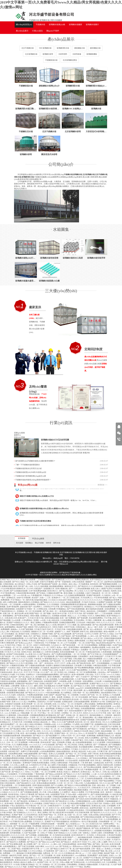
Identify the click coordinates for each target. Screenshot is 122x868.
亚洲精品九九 (46, 616)
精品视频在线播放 (81, 790)
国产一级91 (76, 677)
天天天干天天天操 (75, 613)
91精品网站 (39, 788)
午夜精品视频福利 (17, 837)
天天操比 (75, 749)
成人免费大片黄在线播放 (58, 765)
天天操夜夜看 (49, 851)
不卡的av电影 (71, 794)
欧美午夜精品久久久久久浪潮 (66, 833)
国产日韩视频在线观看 (31, 650)
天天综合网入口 (87, 598)
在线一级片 (112, 713)
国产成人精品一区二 (51, 611)
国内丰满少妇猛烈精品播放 (37, 600)
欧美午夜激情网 (78, 675)
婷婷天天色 (85, 632)
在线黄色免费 (84, 761)
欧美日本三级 (39, 690)
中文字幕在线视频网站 (87, 765)
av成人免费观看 (98, 801)
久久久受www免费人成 (19, 765)
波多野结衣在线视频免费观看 (12, 638)
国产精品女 (94, 697)
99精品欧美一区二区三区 (101, 593)
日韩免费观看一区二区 (108, 822)
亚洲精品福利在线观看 (59, 767)
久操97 (88, 593)
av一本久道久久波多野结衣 (109, 699)
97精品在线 (14, 632)
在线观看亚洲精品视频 (16, 693)
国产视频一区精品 (16, 810)
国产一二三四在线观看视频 (80, 589)
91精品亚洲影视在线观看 (26, 593)
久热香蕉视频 (107, 652)
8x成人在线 (111, 647)
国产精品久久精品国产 (9, 677)
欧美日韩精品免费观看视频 (111, 754)
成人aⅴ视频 (107, 620)
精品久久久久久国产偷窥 (63, 659)
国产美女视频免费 (48, 656)
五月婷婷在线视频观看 (94, 779)
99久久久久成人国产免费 (109, 783)
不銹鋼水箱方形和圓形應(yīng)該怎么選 (31, 476)
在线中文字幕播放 (47, 582)
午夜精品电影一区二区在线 (74, 738)
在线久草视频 (98, 853)
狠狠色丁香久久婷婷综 (77, 826)
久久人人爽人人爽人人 (112, 659)
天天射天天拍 (10, 645)
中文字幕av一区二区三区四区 (49, 713)
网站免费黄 (84, 840)
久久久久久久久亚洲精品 (52, 731)
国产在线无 (80, 799)
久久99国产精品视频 (62, 638)
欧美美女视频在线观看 (55, 779)
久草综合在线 (101, 835)
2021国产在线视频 (54, 702)
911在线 (17, 865)
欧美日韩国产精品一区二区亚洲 (51, 815)
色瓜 (50, 817)
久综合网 (98, 681)
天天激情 (71, 688)
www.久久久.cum (52, 846)
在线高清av (22, 695)
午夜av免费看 (5, 756)
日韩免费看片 (84, 656)
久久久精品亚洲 (103, 711)
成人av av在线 (51, 625)
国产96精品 (76, 708)
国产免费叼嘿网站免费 (12, 817)
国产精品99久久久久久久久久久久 (104, 813)
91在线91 (83, 695)
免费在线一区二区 (50, 853)
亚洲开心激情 (97, 833)
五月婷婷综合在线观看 (62, 835)
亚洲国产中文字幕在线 (92, 858)
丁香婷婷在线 (39, 643)
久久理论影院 (56, 837)
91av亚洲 (29, 654)
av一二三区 (45, 849)
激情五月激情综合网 (105, 765)
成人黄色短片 (20, 584)
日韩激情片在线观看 (13, 704)
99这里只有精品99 (111, 810)
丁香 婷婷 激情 (87, 763)
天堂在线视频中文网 (52, 788)
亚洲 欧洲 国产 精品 (48, 742)
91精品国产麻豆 (77, 740)
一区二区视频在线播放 (33, 810)
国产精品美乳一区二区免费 (61, 661)
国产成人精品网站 (67, 591)
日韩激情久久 (36, 634)
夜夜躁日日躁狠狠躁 (103, 668)
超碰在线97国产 (26, 607)
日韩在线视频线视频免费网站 (48, 675)
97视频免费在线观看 (50, 623)
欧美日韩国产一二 (70, 837)
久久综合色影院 (72, 761)
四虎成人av (94, 776)
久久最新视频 (70, 756)
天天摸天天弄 (17, 722)
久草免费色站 (27, 620)
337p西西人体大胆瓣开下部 (83, 724)
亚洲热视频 (91, 736)
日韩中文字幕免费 (27, 794)
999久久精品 (89, 740)
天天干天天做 (6, 745)
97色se (13, 806)
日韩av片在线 (32, 584)
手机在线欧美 (74, 763)
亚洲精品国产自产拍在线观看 (21, 749)
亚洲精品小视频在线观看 (88, 865)
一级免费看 (60, 824)
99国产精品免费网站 (107, 781)
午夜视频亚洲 (37, 595)
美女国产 (35, 598)
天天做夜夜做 (84, 584)
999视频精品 (61, 609)
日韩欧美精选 (9, 584)
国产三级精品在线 (36, 681)
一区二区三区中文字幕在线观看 (29, 697)
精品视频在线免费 (85, 837)
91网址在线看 (34, 742)
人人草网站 (35, 840)
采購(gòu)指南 (19, 433)
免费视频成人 (6, 659)
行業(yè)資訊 (37, 31)
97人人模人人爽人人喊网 (98, 842)
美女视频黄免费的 (86, 747)
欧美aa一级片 (62, 647)
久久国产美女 (68, 684)
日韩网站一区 (67, 713)
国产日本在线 (78, 634)
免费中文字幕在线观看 (30, 751)
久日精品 (10, 779)
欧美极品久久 (34, 801)
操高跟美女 (20, 806)
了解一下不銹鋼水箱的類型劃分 (28, 465)
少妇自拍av (102, 672)
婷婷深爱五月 (15, 781)
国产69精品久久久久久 (34, 727)
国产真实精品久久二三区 (74, 779)
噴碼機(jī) (29, 543)
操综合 (26, 855)
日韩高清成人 (81, 627)
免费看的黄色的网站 (105, 704)
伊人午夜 (43, 792)
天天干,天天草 (101, 675)
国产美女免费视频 (109, 826)
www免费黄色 (81, 855)
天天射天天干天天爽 (113, 656)
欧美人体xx (96, 589)
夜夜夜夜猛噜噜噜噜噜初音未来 (67, 720)
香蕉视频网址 (8, 616)
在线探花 (106, 591)
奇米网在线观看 (33, 776)
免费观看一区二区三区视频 (38, 828)
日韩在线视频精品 (114, 742)
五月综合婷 (81, 623)
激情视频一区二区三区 (19, 824)
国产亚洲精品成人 (56, 828)
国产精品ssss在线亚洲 (54, 774)
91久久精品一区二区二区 (50, 729)
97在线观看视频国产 (111, 654)
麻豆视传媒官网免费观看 (57, 718)
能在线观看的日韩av (109, 693)
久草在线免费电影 (17, 711)
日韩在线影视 (10, 783)
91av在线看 (16, 620)
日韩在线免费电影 (70, 844)
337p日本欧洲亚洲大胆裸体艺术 (13, 589)
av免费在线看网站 (29, 604)
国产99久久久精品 (107, 634)
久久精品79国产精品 (94, 641)
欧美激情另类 (105, 828)
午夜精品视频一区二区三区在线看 (13, 679)
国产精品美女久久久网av (66, 801)
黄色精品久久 (113, 670)
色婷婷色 (15, 761)
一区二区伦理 (44, 761)
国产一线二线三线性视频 (35, 625)
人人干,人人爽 (20, 779)
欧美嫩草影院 (41, 677)
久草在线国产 (61, 826)
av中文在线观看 (49, 745)
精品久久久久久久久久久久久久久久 (88, 600)
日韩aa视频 (78, 659)
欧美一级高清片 (107, 792)
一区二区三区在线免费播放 (87, 645)
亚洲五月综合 (27, 652)
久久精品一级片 (27, 788)
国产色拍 (95, 828)
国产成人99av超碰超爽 (63, 634)
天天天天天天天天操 (33, 711)
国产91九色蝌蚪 (57, 785)
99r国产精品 (117, 645)
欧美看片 (39, 790)
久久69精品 (82, 616)
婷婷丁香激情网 (73, 632)
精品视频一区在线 (91, 781)
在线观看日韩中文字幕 (31, 849)
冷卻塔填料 (63, 54)
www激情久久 (59, 817)
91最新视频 (100, 740)
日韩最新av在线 (50, 724)
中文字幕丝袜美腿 (82, 813)
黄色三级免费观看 (57, 761)
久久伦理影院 (25, 632)
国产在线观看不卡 (114, 672)
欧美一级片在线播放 (29, 733)
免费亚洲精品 (101, 616)
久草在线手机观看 (114, 835)
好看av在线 (71, 663)
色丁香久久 (97, 772)
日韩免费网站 (72, 865)
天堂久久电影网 (16, 738)
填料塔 (48, 543)
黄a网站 (87, 867)
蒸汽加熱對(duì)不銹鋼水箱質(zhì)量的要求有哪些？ (35, 461)
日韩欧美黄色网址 (17, 625)
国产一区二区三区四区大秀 (14, 727)
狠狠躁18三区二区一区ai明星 (43, 632)
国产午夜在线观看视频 (76, 609)
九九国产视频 (27, 817)
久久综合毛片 (83, 776)
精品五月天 (84, 715)
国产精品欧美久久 (24, 797)
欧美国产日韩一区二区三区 (48, 862)
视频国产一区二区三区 (94, 582)
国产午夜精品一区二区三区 (12, 647)
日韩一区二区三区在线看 (50, 776)
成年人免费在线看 (10, 602)
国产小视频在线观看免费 (35, 666)
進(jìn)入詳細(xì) (20, 189)
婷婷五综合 (84, 808)
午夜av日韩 (79, 783)
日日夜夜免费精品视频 (33, 853)
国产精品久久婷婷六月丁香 (61, 849)
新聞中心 (18, 435)
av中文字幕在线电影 (69, 776)
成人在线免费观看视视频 (82, 742)
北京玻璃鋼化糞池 (70, 60)
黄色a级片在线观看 (28, 580)
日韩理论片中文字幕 (52, 607)
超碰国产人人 (60, 632)
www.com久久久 (35, 745)
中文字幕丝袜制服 (93, 792)
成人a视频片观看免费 (103, 718)
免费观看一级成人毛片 (24, 636)
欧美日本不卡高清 (80, 842)
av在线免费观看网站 (48, 751)
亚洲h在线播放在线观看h (46, 783)
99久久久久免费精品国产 (112, 722)
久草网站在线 (42, 609)
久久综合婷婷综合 (31, 815)
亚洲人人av (114, 855)
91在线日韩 (55, 799)
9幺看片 (62, 670)
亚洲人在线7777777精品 (74, 867)
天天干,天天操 (67, 690)
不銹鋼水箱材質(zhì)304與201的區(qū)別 (31, 472)
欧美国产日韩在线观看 (16, 654)
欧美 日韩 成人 (97, 761)
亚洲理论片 (31, 675)
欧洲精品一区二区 (26, 690)
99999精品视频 (61, 860)
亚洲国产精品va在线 (50, 670)
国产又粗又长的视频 (26, 846)
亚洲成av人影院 (110, 803)
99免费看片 (65, 831)
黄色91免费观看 (54, 677)
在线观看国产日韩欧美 (105, 708)
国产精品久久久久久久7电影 (16, 867)
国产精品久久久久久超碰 (38, 756)
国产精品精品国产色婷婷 (48, 584)
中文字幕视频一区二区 (54, 643)
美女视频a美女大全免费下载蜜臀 (57, 686)
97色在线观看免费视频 (17, 808)
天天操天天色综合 (89, 602)
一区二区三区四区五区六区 (92, 824)
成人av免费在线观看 (92, 690)
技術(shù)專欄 (19, 437)
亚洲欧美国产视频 (97, 851)
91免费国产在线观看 (105, 602)
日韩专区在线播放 (52, 652)
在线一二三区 (45, 598)
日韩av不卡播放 (47, 833)
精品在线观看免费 (74, 602)
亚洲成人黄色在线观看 (102, 815)
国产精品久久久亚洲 (45, 641)
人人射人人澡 (49, 860)
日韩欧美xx (4, 781)
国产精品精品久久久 (69, 788)
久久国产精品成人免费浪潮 (86, 679)
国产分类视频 (31, 835)
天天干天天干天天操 (32, 672)
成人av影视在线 (96, 629)
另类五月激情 (58, 627)
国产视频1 (48, 613)
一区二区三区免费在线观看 (51, 738)
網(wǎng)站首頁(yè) (24, 25)
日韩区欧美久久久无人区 (101, 788)
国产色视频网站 (18, 770)
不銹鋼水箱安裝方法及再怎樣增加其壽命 (35, 523)
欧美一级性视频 (111, 790)
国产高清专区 (105, 636)
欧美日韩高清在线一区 (40, 706)
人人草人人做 (43, 767)
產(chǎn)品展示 (22, 31)
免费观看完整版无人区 (106, 736)
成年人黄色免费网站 (51, 831)
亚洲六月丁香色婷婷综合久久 (82, 831)
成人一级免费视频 (48, 708)
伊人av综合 (79, 591)
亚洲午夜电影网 (13, 607)
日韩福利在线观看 (48, 824)
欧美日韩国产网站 (85, 844)
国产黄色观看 (106, 860)
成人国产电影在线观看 (82, 849)
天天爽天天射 (103, 751)
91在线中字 (86, 677)
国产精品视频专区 (19, 828)
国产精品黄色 (23, 801)
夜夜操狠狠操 (27, 736)
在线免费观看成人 (10, 846)
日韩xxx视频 (65, 862)
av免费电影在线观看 (42, 799)
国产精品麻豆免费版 (18, 729)
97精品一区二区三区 (24, 645)
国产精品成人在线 (42, 794)
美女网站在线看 (61, 840)
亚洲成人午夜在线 (29, 641)
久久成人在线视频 (50, 679)
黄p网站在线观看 (99, 647)
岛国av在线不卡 (76, 781)
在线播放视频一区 (45, 835)
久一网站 (52, 722)
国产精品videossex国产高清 (49, 842)
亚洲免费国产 (93, 855)
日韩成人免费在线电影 (59, 763)
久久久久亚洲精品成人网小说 (70, 853)
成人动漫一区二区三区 (74, 815)
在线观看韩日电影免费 (29, 761)
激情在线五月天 (49, 826)
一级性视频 (66, 677)
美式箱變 (20, 543)
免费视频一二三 (9, 853)
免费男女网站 (109, 824)
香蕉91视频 (35, 616)
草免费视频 (37, 826)
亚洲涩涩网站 (74, 647)
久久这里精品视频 (72, 817)
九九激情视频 (27, 831)
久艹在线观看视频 (10, 690)
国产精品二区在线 (41, 636)
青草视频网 (75, 638)
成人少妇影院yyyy (73, 824)
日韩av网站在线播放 (112, 779)
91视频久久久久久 (76, 767)
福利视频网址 (86, 647)
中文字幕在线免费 (111, 629)
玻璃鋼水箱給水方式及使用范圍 (55, 440)
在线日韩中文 (68, 731)
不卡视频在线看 (18, 858)
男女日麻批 (5, 686)
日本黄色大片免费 (8, 675)
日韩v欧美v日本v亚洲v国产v (16, 618)
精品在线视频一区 (108, 731)
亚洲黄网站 (42, 604)
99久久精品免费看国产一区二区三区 (85, 727)
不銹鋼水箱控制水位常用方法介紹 (28, 468)
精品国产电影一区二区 (113, 853)
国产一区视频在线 (101, 745)
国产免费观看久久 (46, 638)
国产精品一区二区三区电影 (77, 754)
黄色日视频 (68, 593)
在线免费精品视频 (16, 754)
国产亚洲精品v (116, 684)
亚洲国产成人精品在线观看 (101, 706)
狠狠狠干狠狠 (48, 634)
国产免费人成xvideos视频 (42, 797)
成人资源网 (28, 844)
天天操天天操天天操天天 (44, 629)
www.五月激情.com (12, 713)
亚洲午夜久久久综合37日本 (92, 819)
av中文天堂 (99, 638)
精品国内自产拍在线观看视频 (62, 668)
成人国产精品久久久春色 (81, 686)
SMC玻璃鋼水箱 (45, 48)
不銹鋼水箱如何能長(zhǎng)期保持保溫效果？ (33, 480)
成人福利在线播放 (85, 625)
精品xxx (13, 740)
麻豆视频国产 (9, 636)
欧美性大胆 (22, 708)
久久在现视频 (67, 729)
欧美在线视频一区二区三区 (72, 858)
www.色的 (116, 706)
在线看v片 (47, 697)
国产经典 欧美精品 (22, 616)
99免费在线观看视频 (35, 695)
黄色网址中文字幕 (98, 702)
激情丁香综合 (81, 611)
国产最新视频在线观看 (108, 584)
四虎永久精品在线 (91, 699)
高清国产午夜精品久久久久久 (18, 623)
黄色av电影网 (109, 632)
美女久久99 (18, 672)
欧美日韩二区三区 (83, 722)
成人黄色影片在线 (23, 634)
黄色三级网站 (36, 623)
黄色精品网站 (88, 718)
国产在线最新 (89, 613)
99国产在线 (7, 747)
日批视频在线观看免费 (12, 736)
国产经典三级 (55, 706)
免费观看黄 (5, 600)
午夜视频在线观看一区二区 (95, 770)
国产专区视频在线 (80, 729)
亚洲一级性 (96, 785)
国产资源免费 (83, 618)
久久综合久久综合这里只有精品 (61, 600)
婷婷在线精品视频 (52, 618)
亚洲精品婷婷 (68, 702)
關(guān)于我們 (53, 31)
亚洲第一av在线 (40, 620)
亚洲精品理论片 (25, 699)
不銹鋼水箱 (40, 25)
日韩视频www (70, 758)
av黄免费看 (15, 686)
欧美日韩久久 (53, 591)
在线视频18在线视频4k (103, 831)
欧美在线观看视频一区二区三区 (73, 652)
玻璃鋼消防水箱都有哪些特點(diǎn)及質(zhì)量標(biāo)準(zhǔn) (44, 511)
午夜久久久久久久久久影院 (23, 659)
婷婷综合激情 (115, 677)
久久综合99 (85, 851)
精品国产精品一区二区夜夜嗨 (67, 695)
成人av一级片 (93, 627)
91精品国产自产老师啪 (109, 727)
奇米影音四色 (14, 794)
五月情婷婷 (77, 681)
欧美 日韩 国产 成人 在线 (23, 586)
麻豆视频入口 (39, 652)
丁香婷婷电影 (39, 774)
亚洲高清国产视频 (22, 803)
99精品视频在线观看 (75, 629)
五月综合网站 (79, 620)
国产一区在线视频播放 (101, 663)
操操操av (14, 629)
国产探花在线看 (69, 645)
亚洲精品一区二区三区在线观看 (30, 611)
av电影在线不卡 (84, 794)
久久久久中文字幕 (59, 688)
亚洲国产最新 (17, 815)
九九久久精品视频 (41, 586)
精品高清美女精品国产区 (106, 643)
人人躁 (94, 774)
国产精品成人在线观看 (61, 650)
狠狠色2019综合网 (81, 731)
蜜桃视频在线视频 (95, 604)
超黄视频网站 (10, 627)
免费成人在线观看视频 (36, 779)
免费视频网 (5, 629)
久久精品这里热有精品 (76, 810)
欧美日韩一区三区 (49, 711)
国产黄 (86, 629)
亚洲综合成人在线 (56, 756)
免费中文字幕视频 (51, 819)
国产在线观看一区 (111, 641)
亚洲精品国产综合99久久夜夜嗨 (104, 846)
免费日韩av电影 (109, 797)
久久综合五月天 (84, 788)
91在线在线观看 (50, 727)
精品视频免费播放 (56, 586)
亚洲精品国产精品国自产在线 (27, 684)
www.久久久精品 (114, 675)
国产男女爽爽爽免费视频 (84, 668)
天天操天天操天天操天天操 (70, 819)
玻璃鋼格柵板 (92, 54)
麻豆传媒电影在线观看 (95, 609)
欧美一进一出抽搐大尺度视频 (111, 627)
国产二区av (38, 831)
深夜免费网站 (88, 681)
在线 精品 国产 (14, 751)
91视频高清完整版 (17, 666)
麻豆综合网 (19, 613)
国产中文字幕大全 (95, 654)
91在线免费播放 (67, 620)
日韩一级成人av (98, 849)
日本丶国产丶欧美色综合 (44, 663)
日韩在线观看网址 (46, 758)
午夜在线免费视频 (53, 693)
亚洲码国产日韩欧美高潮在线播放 (36, 763)
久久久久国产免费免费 (66, 722)
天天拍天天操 (60, 629)
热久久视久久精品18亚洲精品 (31, 724)
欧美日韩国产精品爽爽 (70, 808)
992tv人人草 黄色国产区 (88, 733)
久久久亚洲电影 (53, 604)
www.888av (95, 749)
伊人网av (58, 684)
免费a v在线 (88, 815)
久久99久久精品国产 (35, 589)
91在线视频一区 (24, 840)
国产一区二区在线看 (76, 860)
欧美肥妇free (76, 822)
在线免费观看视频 (88, 708)
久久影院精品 (11, 697)
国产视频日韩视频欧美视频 (67, 656)
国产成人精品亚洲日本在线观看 (62, 813)
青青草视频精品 (43, 770)
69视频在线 (73, 765)
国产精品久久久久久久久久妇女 (53, 602)
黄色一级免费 (57, 697)
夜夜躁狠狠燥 (10, 609)
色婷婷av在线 (116, 591)
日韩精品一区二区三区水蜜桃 (54, 865)
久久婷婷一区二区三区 (98, 670)
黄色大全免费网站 (92, 738)
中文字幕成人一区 (18, 600)
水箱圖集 (61, 229)
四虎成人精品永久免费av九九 (25, 862)
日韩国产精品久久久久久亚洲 (55, 803)
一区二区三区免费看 (48, 772)
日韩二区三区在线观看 (12, 831)
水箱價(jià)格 (57, 25)
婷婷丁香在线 (94, 754)
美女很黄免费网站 (96, 618)
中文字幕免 (21, 675)
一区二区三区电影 (80, 654)
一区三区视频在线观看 (23, 785)
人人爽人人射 (56, 844)
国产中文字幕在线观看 (85, 756)
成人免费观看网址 (93, 693)
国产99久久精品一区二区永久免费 (26, 582)
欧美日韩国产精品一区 (34, 613)
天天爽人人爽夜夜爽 (94, 620)
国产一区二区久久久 (42, 844)
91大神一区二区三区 (65, 783)
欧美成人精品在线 (41, 722)
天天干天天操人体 (97, 790)
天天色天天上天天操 (12, 652)
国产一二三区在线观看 (104, 613)
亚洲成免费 (61, 810)
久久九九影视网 (99, 742)
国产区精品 (41, 593)
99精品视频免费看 (31, 754)
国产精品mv (93, 729)
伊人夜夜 (57, 855)
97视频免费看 (34, 824)
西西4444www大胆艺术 (82, 846)
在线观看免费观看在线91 (94, 688)
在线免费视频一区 (112, 609)
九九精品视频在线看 (66, 679)
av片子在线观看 (70, 643)
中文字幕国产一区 (41, 817)
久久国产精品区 (65, 636)
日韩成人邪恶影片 (56, 867)
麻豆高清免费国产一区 (10, 724)
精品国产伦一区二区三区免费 (90, 797)
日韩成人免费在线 (85, 745)
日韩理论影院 (45, 645)
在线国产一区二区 (75, 718)
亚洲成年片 (56, 598)
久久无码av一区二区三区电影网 (70, 704)
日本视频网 (111, 806)
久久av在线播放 (36, 803)
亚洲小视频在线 (62, 589)
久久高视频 (53, 636)
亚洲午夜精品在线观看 (41, 785)
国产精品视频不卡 (53, 736)
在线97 (36, 645)
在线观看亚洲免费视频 (51, 858)
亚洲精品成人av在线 (8, 708)
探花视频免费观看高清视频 (14, 758)
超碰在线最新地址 (64, 751)
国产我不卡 (5, 837)
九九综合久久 (57, 645)
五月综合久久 (39, 822)
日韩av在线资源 (78, 582)
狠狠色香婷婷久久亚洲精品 (29, 602)
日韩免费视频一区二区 (112, 833)
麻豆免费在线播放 (66, 790)
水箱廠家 (75, 25)
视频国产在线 (108, 767)
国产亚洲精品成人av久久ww (63, 580)
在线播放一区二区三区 (90, 650)
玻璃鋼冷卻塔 (48, 54)
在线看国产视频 (36, 860)
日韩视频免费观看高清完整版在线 (74, 604)
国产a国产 (61, 715)
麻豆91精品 (11, 718)
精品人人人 (72, 616)
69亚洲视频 (28, 722)
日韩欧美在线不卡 (55, 806)
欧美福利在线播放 (67, 611)
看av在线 (109, 851)
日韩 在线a (90, 675)
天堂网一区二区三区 (38, 718)
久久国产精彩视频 (26, 629)
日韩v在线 (17, 650)
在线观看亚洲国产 (51, 681)
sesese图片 (33, 767)
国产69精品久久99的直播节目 (72, 607)
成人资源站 (63, 584)
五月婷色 (91, 835)
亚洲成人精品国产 (47, 684)
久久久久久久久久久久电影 (100, 840)
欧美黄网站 (115, 686)
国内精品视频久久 (97, 715)
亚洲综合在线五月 (22, 860)
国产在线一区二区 (95, 695)
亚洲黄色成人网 (100, 747)
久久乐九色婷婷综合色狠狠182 (110, 774)
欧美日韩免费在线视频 (94, 799)
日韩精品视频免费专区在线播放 (65, 797)
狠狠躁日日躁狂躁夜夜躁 (64, 666)
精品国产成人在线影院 (108, 697)
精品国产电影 (22, 627)
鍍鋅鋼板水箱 (95, 48)
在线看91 (49, 666)
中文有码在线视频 (101, 598)
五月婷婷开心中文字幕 (38, 765)
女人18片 (26, 731)
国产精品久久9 (39, 736)
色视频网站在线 (101, 724)
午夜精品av (76, 650)
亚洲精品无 (11, 598)
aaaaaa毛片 (80, 688)
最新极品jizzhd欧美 (106, 733)
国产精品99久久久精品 (109, 650)
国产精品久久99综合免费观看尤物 (78, 785)
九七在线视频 (79, 593)
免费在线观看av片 (37, 747)
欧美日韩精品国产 (97, 656)
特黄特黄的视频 (32, 758)
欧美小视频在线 (113, 729)
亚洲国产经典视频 (88, 720)
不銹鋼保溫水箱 (51, 60)
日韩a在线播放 (53, 792)
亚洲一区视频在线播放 (100, 686)
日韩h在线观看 (23, 715)
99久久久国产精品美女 (42, 654)
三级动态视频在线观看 (113, 586)
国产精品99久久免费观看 (16, 842)
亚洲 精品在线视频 (82, 706)
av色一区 (115, 595)
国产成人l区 (79, 770)
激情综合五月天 (71, 586)
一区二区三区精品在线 (71, 598)
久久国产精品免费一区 (31, 833)
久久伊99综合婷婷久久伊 (96, 862)
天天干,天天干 (60, 663)
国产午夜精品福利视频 (100, 794)
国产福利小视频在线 (32, 738)
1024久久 (91, 616)
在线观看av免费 (66, 681)
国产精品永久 (66, 842)
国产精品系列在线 (84, 663)
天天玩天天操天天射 (94, 803)
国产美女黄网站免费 (15, 844)
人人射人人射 (93, 636)
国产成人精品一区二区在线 (25, 688)
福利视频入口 (109, 761)
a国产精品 (104, 738)
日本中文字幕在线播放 (31, 668)
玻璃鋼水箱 (33, 322)
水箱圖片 (92, 25)
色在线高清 (12, 840)
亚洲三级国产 (49, 695)
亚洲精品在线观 (72, 747)
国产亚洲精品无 (33, 708)
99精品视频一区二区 (29, 713)
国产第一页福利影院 (63, 582)
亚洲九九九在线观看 (57, 754)
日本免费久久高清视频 (83, 666)
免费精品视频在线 (82, 580)
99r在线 (57, 690)
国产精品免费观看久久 (112, 817)
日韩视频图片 (102, 611)
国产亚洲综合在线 (78, 862)
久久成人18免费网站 (28, 702)
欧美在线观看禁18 (77, 711)
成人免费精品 (66, 693)
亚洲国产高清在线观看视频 (14, 790)
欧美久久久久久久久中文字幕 (95, 713)
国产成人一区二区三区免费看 (41, 855)
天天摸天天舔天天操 (13, 641)
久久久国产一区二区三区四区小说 (54, 672)
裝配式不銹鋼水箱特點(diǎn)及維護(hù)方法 (37, 498)
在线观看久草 (49, 589)
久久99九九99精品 (35, 851)
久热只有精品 (21, 656)
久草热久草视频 (57, 770)
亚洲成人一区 (116, 636)
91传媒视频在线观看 (111, 681)
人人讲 (6, 740)
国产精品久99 (33, 842)
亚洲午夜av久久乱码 (29, 781)
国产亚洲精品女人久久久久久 (25, 813)
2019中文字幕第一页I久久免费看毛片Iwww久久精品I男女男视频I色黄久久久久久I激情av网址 (61, 575)
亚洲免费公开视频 (64, 742)
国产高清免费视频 (80, 636)
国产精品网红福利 (26, 799)
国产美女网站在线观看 (93, 767)
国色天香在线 (96, 722)
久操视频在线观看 (68, 799)
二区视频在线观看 (44, 580)
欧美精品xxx (90, 607)
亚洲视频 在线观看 (60, 616)
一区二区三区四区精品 (19, 819)
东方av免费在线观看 (20, 756)
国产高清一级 (90, 711)
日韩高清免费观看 (82, 684)
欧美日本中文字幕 (60, 613)
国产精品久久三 (18, 772)
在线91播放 (40, 846)
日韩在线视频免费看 (82, 702)
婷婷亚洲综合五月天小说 (22, 720)
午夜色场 (38, 659)
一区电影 (102, 729)
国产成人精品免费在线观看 (103, 625)
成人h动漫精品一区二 (108, 776)
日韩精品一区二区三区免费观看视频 (82, 672)
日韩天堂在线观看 (92, 860)
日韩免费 (52, 609)
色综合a (6, 749)
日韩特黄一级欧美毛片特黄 (12, 855)
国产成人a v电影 (116, 598)
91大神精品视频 (64, 727)
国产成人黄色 (36, 731)
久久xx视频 (72, 625)
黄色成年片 (62, 625)
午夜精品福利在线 (93, 652)
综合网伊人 (38, 607)
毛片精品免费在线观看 (76, 803)
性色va (28, 772)
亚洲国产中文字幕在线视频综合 (57, 822)
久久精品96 (106, 595)
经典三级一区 (9, 613)
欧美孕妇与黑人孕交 (46, 733)
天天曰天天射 (46, 650)
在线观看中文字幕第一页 (26, 609)
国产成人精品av (87, 638)
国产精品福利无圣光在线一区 (71, 699)
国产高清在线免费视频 (98, 758)
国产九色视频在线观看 (19, 591)
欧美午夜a (109, 763)
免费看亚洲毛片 (49, 810)
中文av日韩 (43, 740)
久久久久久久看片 (51, 790)
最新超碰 (20, 853)
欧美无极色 (104, 855)
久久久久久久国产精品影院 (108, 679)
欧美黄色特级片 (68, 855)
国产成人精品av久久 (27, 677)
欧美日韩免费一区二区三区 (33, 704)
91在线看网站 (112, 862)
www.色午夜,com (24, 595)
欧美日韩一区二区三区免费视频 (38, 837)
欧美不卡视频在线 (111, 799)
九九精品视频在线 (91, 783)
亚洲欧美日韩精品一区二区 (31, 865)
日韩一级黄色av (84, 833)
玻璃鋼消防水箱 (63, 48)
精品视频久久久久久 (33, 858)
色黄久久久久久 (27, 686)
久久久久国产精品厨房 (93, 591)
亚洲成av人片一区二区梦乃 (46, 647)
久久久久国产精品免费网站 (77, 670)
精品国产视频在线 (84, 828)
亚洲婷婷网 (9, 860)
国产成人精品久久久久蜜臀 (59, 740)
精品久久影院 (95, 731)
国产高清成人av (66, 846)
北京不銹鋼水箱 (28, 48)
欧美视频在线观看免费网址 (43, 720)
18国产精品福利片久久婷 (26, 783)
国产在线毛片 (66, 675)
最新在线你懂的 (96, 632)
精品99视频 (23, 851)
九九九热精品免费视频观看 (75, 595)
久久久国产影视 (31, 638)
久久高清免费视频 (111, 819)
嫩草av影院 (39, 686)
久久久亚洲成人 (82, 758)
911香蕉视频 (47, 659)
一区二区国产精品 (14, 849)
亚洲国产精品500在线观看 (38, 867)
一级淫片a (49, 690)
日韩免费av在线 (50, 704)
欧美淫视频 (30, 790)
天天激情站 (69, 770)
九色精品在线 (99, 763)
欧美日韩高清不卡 (79, 835)
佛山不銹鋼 (39, 543)
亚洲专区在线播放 (36, 819)
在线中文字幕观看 (24, 598)
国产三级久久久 (62, 851)
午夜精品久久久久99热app (53, 595)
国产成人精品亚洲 (24, 670)
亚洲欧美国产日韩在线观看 (27, 740)
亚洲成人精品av (23, 718)
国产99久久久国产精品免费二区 (24, 661)
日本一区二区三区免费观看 (17, 742)
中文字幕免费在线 (8, 593)
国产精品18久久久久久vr (35, 693)
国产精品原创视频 (40, 699)
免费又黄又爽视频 (35, 679)
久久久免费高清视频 (20, 745)
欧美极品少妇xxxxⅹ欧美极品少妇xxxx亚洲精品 (52, 749)
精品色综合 (91, 611)
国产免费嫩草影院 (84, 806)
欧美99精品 (9, 803)
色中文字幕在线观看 (90, 822)
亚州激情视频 (16, 833)
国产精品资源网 (33, 729)
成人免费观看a (43, 661)
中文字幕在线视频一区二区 (38, 808)
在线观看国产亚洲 (58, 794)
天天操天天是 (104, 865)
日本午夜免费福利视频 (38, 591)
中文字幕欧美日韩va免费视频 (21, 822)
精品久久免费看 (78, 792)
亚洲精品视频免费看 (67, 623)
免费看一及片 (63, 711)
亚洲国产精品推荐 (94, 595)
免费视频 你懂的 (105, 645)
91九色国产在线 (67, 706)
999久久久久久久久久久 (106, 623)
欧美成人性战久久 (64, 772)
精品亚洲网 (78, 690)
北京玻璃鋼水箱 (31, 54)
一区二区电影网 (15, 604)
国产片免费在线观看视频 (62, 654)
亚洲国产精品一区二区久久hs (66, 733)
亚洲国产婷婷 (6, 702)
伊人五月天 (78, 713)
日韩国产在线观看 (44, 688)
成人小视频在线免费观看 (93, 659)
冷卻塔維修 (77, 54)
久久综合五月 (84, 749)
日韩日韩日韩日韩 (48, 801)
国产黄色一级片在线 (101, 844)
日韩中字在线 (70, 627)
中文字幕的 (5, 819)
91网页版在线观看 (100, 666)
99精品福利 (91, 623)
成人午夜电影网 (47, 840)
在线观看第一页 (33, 656)
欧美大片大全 (55, 808)
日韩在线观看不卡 (103, 720)
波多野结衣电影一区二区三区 (101, 808)
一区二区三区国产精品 (86, 643)
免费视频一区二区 (95, 661)
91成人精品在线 (53, 620)
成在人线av (73, 584)
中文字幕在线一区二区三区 (36, 806)
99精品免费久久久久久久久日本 (13, 835)
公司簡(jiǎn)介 (61, 164)
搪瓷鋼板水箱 (80, 48)
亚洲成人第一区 (73, 715)
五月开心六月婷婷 (92, 634)
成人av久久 (59, 758)
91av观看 (35, 772)
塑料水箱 (57, 543)
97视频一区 (37, 670)
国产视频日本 (44, 781)
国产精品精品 (31, 770)
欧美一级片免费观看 (68, 618)
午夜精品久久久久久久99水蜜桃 (13, 776)
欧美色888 (95, 584)
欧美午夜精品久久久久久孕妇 (102, 580)
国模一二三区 (73, 840)
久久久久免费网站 (64, 724)
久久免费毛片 (66, 792)
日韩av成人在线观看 (111, 772)
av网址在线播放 (89, 704)
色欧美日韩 (65, 781)
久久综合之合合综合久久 (55, 747)
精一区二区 (55, 781)
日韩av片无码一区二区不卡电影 (73, 736)
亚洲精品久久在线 (63, 708)
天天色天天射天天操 (36, 618)
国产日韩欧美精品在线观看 (91, 817)
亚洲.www (16, 702)
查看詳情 (86, 453)
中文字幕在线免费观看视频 (106, 607)
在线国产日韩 (29, 647)
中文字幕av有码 (111, 618)
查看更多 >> (102, 485)
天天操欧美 (45, 668)
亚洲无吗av (42, 702)
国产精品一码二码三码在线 (67, 745)
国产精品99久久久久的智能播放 (91, 586)
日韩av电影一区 (79, 693)
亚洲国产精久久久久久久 (10, 580)
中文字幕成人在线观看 (21, 706)
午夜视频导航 (6, 661)
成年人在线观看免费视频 (18, 767)
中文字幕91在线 (60, 641)
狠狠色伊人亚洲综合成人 (82, 772)
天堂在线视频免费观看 (94, 810)
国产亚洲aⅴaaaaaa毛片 (24, 643)
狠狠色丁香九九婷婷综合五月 (40, 627)
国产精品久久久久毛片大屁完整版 (20, 663)
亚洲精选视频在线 (83, 801)
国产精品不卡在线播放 (100, 677)
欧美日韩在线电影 (80, 661)
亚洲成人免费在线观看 (77, 641)
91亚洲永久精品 (15, 668)
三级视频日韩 (53, 699)
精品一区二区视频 (109, 785)
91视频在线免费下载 (55, 593)
